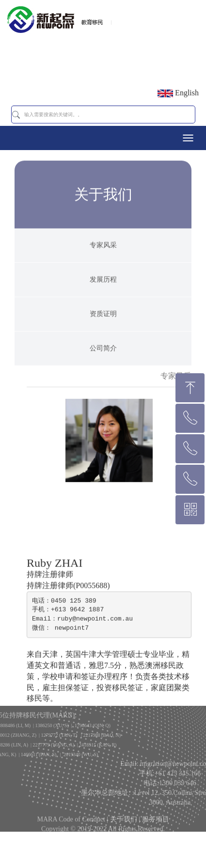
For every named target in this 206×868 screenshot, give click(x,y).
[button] (16, 115)
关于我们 (124, 823)
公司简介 (103, 361)
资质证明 (103, 327)
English (178, 93)
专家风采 (103, 258)
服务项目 (156, 823)
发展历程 (103, 293)
